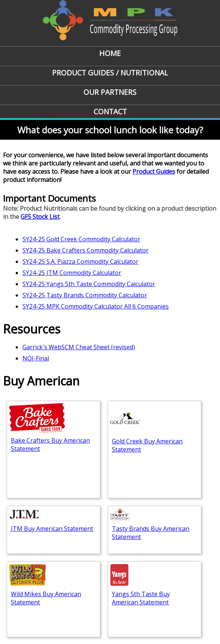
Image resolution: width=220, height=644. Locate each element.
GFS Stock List (40, 217)
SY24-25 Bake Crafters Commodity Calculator (85, 250)
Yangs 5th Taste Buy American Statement (141, 598)
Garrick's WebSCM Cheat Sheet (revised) (79, 347)
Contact (110, 112)
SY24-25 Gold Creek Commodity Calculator (81, 239)
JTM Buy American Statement (52, 529)
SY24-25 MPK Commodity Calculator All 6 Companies (96, 306)
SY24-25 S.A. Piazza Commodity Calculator (80, 261)
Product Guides (154, 171)
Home (110, 53)
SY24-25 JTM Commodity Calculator (72, 273)
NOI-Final (36, 358)
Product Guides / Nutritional (110, 73)
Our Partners (110, 92)
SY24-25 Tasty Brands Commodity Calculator (85, 295)
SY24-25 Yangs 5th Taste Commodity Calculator (89, 284)
